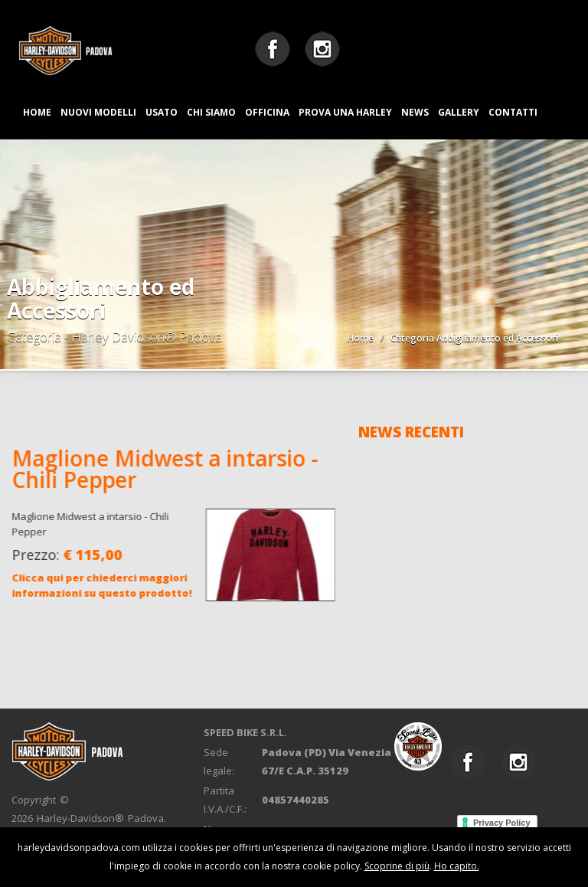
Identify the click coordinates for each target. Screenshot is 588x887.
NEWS (415, 112)
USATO (162, 112)
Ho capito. (457, 866)
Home (361, 338)
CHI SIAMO (211, 112)
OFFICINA (267, 112)
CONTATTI (513, 112)
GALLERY (459, 112)
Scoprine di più (397, 866)
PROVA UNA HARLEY (345, 112)
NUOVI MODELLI (98, 112)
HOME (37, 112)
